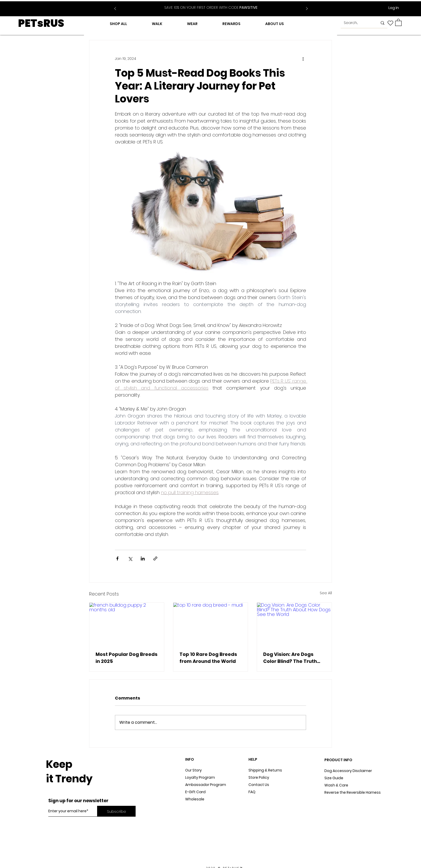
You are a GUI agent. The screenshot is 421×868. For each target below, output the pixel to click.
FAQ (252, 792)
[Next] (307, 9)
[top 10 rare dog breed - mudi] (211, 624)
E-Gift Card (195, 792)
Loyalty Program (200, 777)
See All (326, 593)
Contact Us (259, 785)
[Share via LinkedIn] (143, 558)
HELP (253, 759)
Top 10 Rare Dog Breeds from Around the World (208, 658)
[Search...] (357, 23)
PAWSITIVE (211, 7)
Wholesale (195, 799)
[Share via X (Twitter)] (130, 558)
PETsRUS (41, 23)
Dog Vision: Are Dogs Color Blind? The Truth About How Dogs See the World (293, 658)
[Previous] (115, 9)
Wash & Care (336, 785)
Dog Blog (193, 806)
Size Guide (334, 778)
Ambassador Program (206, 785)
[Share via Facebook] (117, 558)
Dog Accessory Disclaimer (349, 771)
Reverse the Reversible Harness (353, 792)
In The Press (196, 814)
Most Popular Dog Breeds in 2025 (127, 658)
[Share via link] (155, 558)
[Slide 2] (214, 5)
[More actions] (303, 59)
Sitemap (256, 799)
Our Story (193, 770)
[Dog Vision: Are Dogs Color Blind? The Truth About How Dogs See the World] (294, 624)
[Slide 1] (208, 5)
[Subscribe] (116, 811)
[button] (398, 22)
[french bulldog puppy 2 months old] (127, 624)
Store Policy (259, 777)
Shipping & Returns (265, 770)
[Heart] (390, 23)
